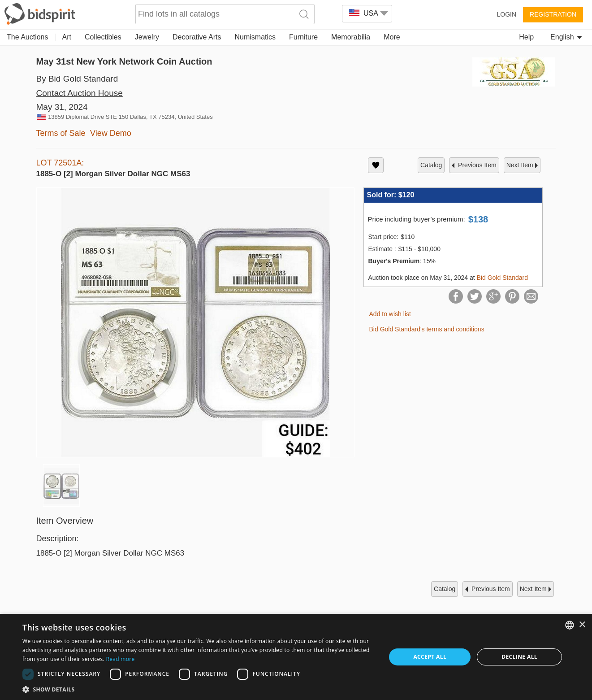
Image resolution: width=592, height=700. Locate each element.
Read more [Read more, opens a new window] (121, 659)
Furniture (303, 37)
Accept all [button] (430, 657)
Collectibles (103, 37)
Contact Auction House (80, 93)
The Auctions (28, 37)
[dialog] (296, 657)
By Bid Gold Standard (77, 79)
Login (506, 14)
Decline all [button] (519, 657)
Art (67, 37)
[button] (199, 689)
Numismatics (255, 37)
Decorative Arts (197, 37)
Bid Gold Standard (502, 278)
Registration (553, 14)
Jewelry (147, 37)
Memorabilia (351, 37)
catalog (431, 165)
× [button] (582, 625)
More (392, 37)
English (566, 37)
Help (526, 37)
